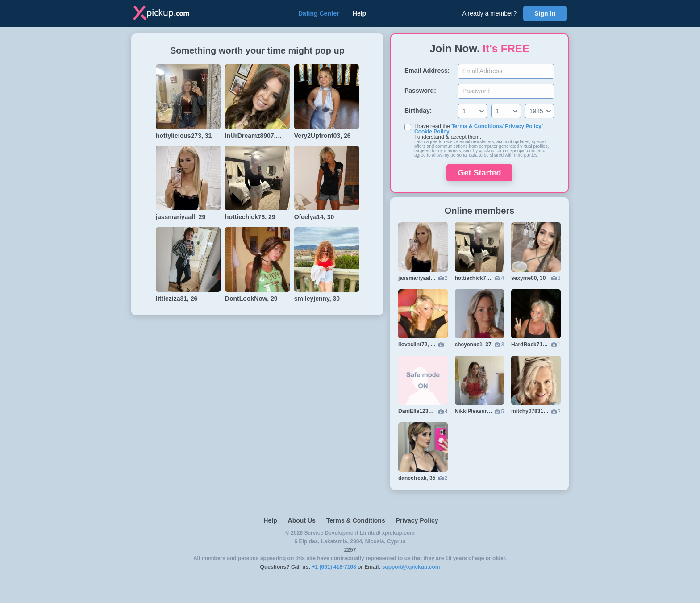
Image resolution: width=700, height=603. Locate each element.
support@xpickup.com (411, 567)
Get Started (479, 173)
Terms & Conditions (477, 126)
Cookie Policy (432, 132)
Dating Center (319, 13)
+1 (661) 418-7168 (334, 567)
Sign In (545, 13)
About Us (302, 520)
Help (359, 13)
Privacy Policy (523, 126)
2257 (350, 550)
